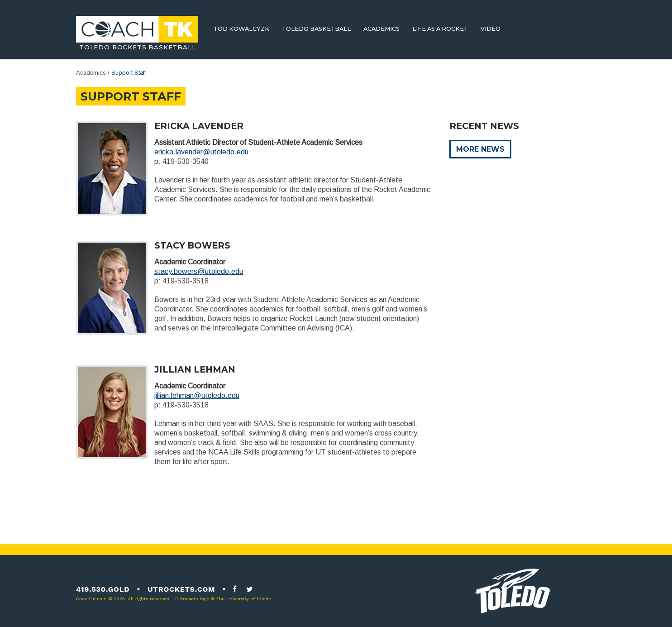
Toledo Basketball (316, 29)
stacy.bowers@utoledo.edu (199, 271)
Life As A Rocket (440, 29)
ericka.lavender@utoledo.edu (201, 152)
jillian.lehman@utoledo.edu (197, 395)
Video (491, 29)
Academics (381, 29)
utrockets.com (181, 589)
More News (480, 149)
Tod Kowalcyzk (241, 29)
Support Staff (129, 73)
